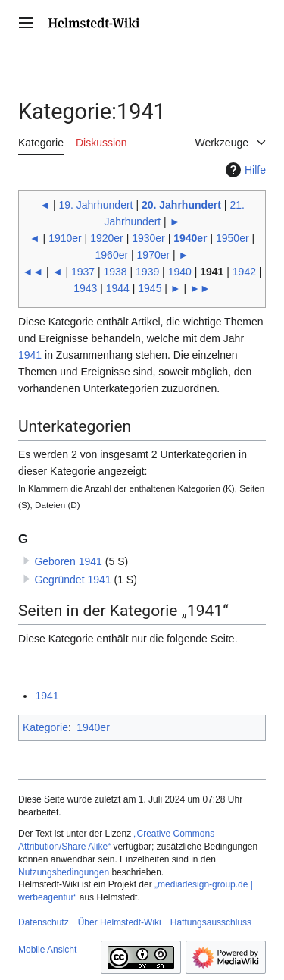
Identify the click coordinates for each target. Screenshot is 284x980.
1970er (154, 255)
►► (200, 288)
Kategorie (45, 727)
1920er (107, 238)
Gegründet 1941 (72, 580)
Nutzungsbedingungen (64, 872)
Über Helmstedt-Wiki (120, 922)
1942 (244, 272)
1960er (112, 255)
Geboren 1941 (68, 561)
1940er (190, 238)
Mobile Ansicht (47, 950)
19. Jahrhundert (95, 205)
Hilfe (244, 170)
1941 (30, 355)
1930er (148, 238)
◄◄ (33, 272)
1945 (150, 288)
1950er (233, 238)
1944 (118, 288)
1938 (115, 272)
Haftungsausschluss (211, 922)
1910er (65, 238)
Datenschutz (44, 922)
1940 (180, 272)
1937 (83, 272)
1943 (85, 288)
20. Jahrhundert (181, 205)
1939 (147, 272)
